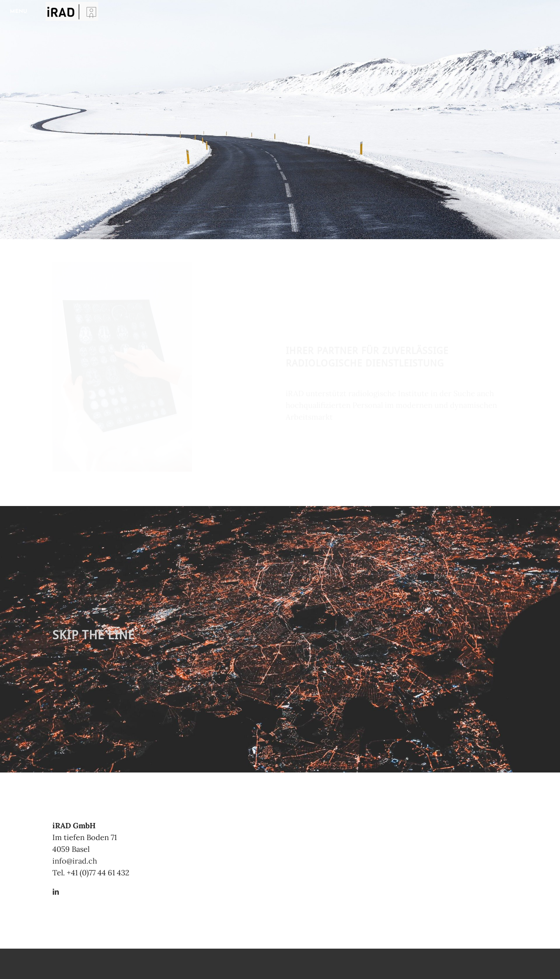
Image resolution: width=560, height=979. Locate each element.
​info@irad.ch (75, 861)
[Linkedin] (56, 892)
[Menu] (19, 11)
